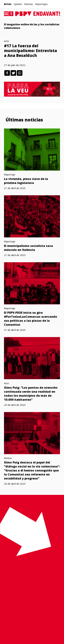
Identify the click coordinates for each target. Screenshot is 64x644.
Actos (8, 4)
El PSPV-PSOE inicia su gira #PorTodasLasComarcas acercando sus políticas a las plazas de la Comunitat (31, 319)
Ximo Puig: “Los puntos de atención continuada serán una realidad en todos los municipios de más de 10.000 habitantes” (31, 394)
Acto (6, 41)
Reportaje (10, 174)
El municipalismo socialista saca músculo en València (28, 248)
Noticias (29, 4)
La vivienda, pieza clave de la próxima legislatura (26, 181)
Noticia (8, 458)
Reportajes (41, 4)
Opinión (18, 4)
